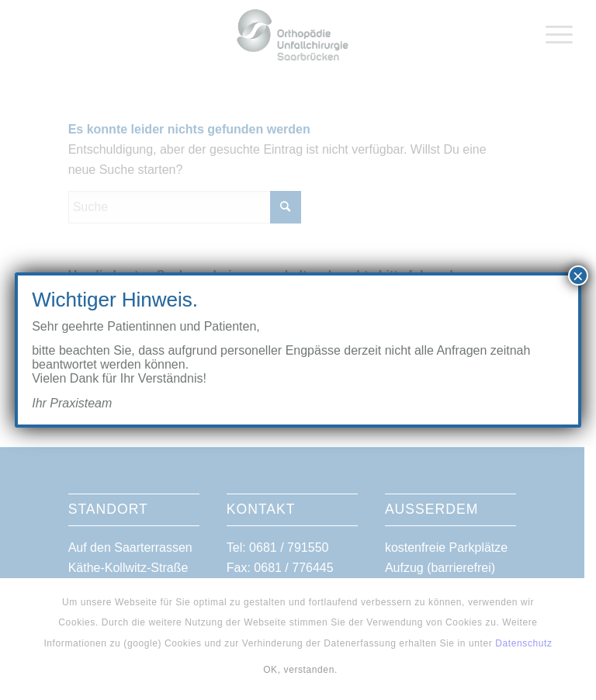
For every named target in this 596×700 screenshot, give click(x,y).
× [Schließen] (578, 275)
